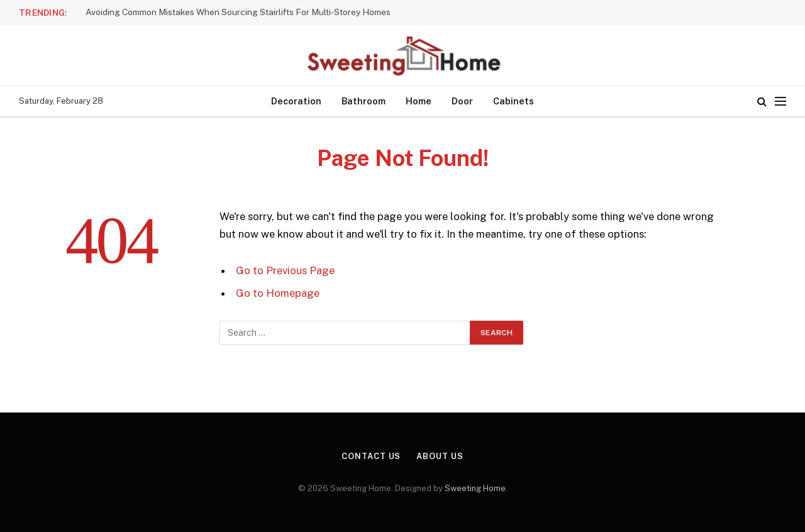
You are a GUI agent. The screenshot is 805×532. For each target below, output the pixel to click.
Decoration (296, 101)
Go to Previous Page (285, 270)
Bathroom (364, 101)
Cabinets (514, 101)
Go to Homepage (278, 293)
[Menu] (780, 102)
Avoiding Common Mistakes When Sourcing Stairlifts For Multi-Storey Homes (238, 12)
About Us (440, 456)
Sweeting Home (475, 488)
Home (419, 101)
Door (462, 101)
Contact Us (371, 456)
